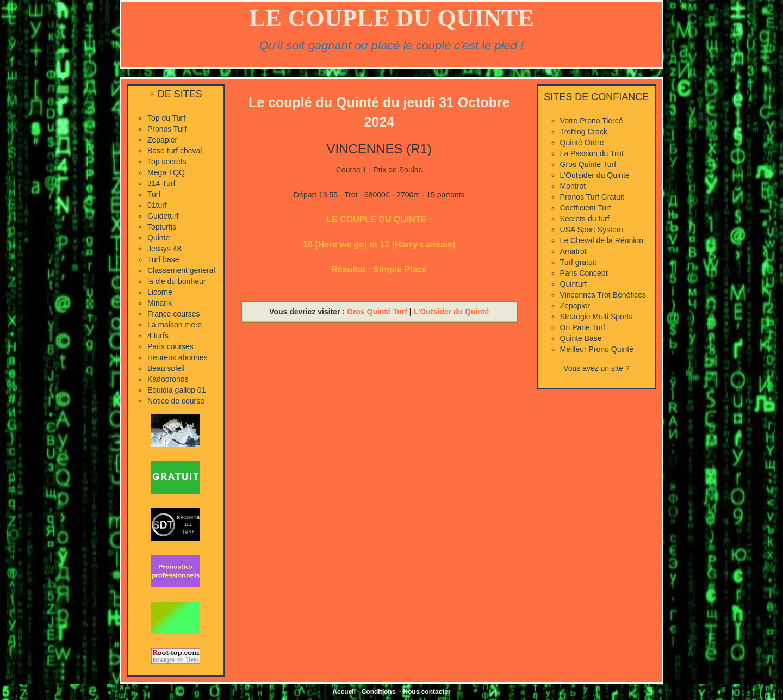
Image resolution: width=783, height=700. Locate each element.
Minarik (160, 303)
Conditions (379, 692)
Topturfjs (162, 227)
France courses (173, 314)
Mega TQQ (166, 172)
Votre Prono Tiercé (592, 121)
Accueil (344, 692)
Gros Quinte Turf (588, 164)
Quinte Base (581, 338)
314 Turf (161, 183)
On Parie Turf (583, 327)
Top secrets (167, 162)
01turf (157, 205)
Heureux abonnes (178, 357)
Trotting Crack (584, 132)
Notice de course (176, 401)
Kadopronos (168, 379)
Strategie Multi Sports (596, 317)
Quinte (159, 238)
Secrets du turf (585, 219)
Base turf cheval (175, 151)
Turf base (163, 259)
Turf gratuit (578, 262)
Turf (154, 194)
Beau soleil (166, 368)
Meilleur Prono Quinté (597, 349)
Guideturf (163, 216)
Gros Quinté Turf (377, 312)
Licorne (160, 292)
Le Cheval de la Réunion (602, 240)
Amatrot (573, 251)
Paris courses (170, 346)
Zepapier (162, 140)
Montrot (573, 186)
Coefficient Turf (586, 208)
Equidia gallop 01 (176, 390)
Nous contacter (427, 692)
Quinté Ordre (582, 143)
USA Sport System (592, 230)
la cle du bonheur (176, 281)
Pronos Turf (167, 129)
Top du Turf (166, 118)
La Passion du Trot (592, 153)
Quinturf (574, 284)
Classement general (181, 270)
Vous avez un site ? (596, 368)
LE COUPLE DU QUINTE (391, 18)
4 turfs (158, 336)
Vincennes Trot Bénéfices (603, 295)
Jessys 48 (164, 249)
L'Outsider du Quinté (452, 312)
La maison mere (175, 325)
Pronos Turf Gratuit (592, 197)
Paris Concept (584, 273)
